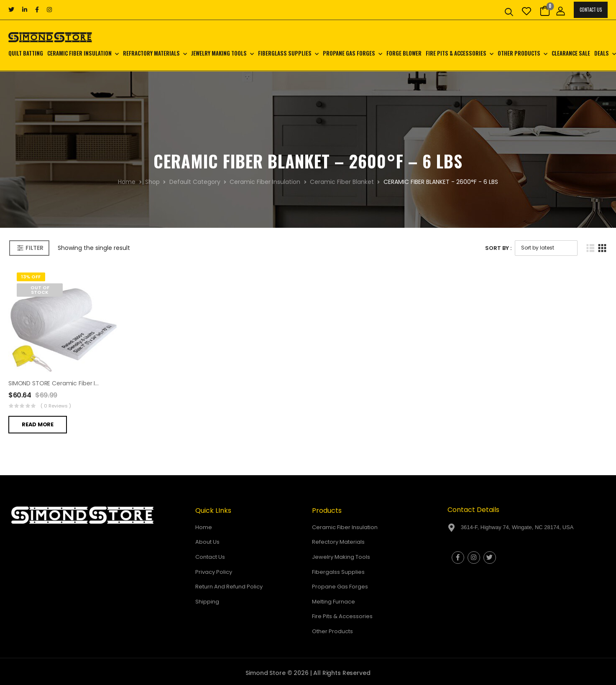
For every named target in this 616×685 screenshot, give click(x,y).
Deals (602, 53)
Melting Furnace (334, 602)
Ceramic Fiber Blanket (342, 182)
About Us (207, 542)
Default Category (195, 182)
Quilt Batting (26, 53)
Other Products (519, 53)
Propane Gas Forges (349, 53)
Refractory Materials (151, 53)
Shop (152, 182)
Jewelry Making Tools (219, 53)
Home (127, 182)
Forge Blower (404, 53)
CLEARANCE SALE (571, 53)
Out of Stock (40, 290)
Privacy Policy (214, 572)
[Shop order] (546, 248)
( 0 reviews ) (56, 406)
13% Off (31, 277)
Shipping (207, 602)
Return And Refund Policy (229, 587)
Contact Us (590, 10)
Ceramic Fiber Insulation (79, 53)
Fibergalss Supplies (338, 572)
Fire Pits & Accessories (456, 53)
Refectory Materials (338, 542)
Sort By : (498, 248)
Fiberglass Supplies (285, 53)
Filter (34, 248)
